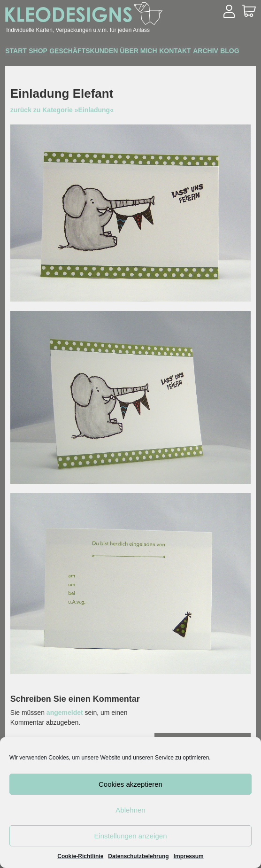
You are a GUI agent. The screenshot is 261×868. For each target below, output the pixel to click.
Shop (52, 52)
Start (20, 52)
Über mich (171, 52)
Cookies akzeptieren (130, 784)
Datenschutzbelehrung (138, 856)
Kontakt (217, 52)
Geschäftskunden (107, 52)
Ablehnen (130, 810)
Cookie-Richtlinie (80, 856)
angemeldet (65, 713)
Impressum (189, 856)
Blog (56, 65)
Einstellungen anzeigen (130, 836)
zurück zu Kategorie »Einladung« (62, 110)
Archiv (22, 65)
